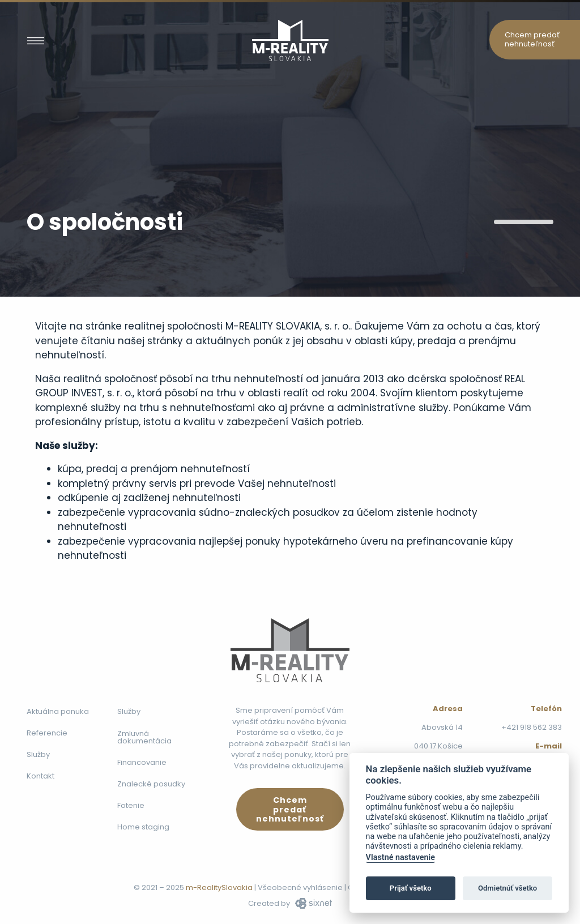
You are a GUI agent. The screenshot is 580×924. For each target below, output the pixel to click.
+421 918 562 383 (532, 727)
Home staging (143, 827)
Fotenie (131, 805)
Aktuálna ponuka (58, 711)
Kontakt (40, 776)
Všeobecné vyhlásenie (300, 887)
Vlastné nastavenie (400, 857)
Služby (38, 754)
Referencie (47, 733)
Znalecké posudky (151, 784)
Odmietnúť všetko (507, 888)
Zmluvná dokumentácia (144, 737)
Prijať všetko (411, 888)
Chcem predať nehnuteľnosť (532, 39)
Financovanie (142, 762)
